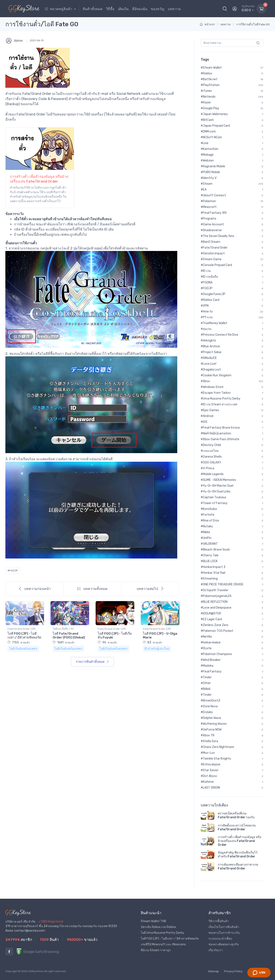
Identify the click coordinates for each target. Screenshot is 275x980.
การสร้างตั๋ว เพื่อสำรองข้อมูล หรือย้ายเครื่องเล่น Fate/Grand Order (240, 841)
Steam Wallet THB (153, 921)
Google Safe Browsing (38, 952)
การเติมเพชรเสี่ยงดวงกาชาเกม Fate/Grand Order (238, 867)
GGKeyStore (36, 971)
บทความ (174, 9)
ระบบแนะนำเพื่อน (220, 939)
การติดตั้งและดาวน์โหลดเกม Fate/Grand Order (237, 827)
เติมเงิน (123, 9)
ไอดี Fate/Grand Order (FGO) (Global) (69, 635)
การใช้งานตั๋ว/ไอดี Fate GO (253, 24)
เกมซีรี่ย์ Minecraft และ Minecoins (163, 944)
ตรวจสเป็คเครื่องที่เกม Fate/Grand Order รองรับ (236, 815)
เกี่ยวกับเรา (216, 950)
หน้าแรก (207, 24)
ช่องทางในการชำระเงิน (224, 933)
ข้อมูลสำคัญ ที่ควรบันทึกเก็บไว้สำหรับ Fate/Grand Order (238, 855)
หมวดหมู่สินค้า (59, 9)
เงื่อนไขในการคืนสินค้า (224, 927)
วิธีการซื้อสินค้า (219, 921)
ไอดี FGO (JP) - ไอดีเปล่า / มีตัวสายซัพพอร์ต (24, 635)
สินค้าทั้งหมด (93, 9)
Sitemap (213, 971)
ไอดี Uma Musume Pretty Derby (162, 933)
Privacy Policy (233, 971)
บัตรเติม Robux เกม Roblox (158, 927)
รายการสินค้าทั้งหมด (92, 662)
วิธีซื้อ (110, 9)
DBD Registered (50, 922)
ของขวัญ (158, 9)
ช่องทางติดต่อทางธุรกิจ (224, 944)
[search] (258, 43)
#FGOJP (13, 571)
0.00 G (248, 8)
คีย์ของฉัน (140, 9)
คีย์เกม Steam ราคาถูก (156, 950)
